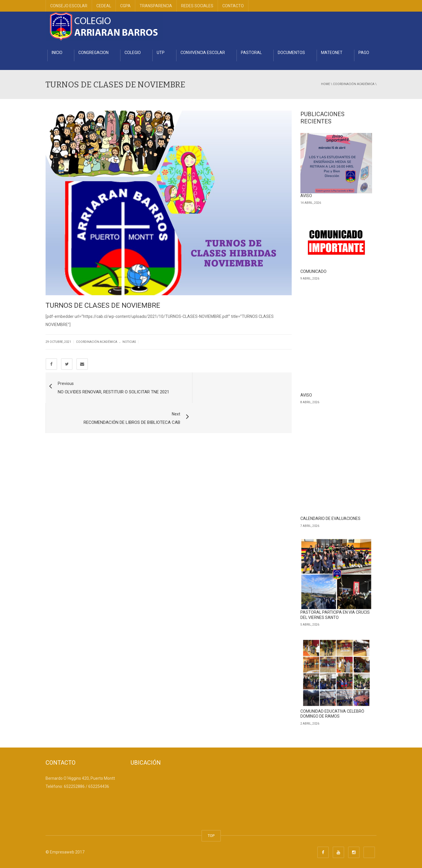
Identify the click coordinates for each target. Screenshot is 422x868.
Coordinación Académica (354, 84)
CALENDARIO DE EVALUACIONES (330, 518)
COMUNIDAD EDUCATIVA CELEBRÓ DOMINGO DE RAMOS (332, 714)
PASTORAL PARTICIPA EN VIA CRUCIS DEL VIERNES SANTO (335, 615)
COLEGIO (133, 53)
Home (325, 84)
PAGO (364, 53)
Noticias (129, 342)
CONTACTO (233, 6)
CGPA (125, 6)
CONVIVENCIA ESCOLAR (203, 53)
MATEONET (332, 53)
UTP (161, 53)
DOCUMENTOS (291, 53)
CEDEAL (104, 6)
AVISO (306, 196)
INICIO (57, 53)
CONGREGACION (93, 53)
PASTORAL (251, 53)
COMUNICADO (313, 271)
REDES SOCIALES (197, 6)
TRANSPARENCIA (156, 6)
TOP (211, 836)
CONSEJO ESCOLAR (69, 6)
